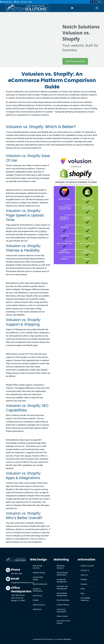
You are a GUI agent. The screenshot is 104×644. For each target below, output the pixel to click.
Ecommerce (37, 596)
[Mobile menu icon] (97, 8)
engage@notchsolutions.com (82, 8)
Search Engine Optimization (62, 574)
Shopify (28, 456)
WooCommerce (39, 605)
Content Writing (63, 605)
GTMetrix (43, 231)
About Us (84, 575)
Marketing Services (61, 567)
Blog (82, 593)
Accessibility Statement (85, 599)
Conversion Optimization (62, 610)
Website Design (39, 573)
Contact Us (85, 570)
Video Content (62, 616)
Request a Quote (87, 566)
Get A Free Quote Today (75, 61)
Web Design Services (38, 567)
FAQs (83, 589)
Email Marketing (63, 600)
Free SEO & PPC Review (63, 622)
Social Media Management (62, 594)
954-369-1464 (6, 2)
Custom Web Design (38, 578)
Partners (84, 584)
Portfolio (84, 579)
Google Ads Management (62, 581)
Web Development (40, 584)
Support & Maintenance (38, 590)
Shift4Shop (37, 609)
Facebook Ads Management (62, 587)
